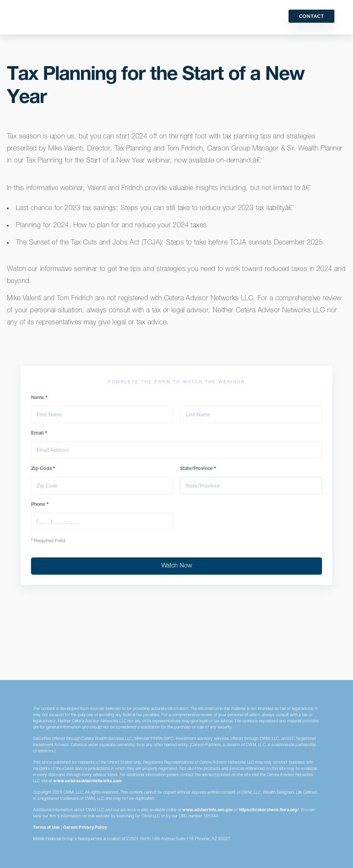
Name (39, 398)
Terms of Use (46, 828)
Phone (40, 505)
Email (39, 433)
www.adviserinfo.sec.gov (208, 810)
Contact (311, 16)
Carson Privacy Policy (85, 828)
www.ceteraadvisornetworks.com (88, 781)
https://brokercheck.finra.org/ (269, 810)
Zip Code (43, 469)
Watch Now (177, 566)
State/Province (198, 469)
